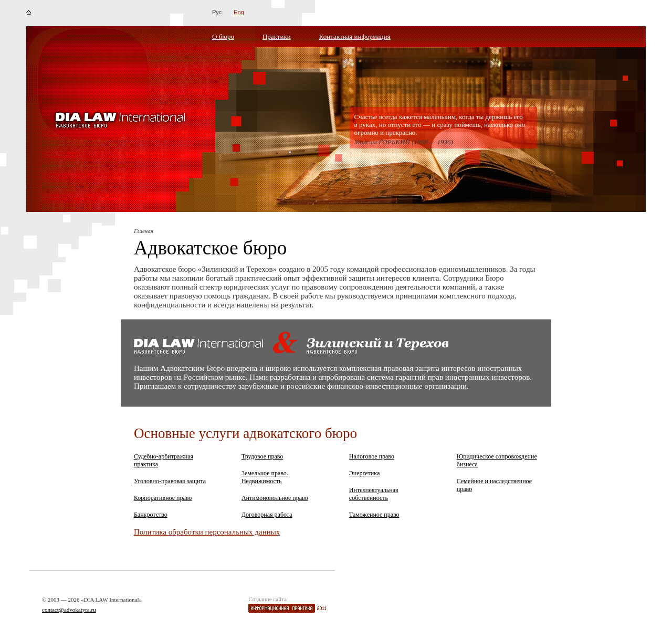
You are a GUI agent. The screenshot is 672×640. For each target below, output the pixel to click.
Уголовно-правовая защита (170, 481)
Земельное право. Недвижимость (265, 477)
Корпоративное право (163, 498)
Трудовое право (262, 456)
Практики (277, 36)
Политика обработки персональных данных (207, 532)
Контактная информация (355, 36)
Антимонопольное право (275, 498)
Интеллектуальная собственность (374, 494)
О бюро (223, 36)
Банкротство (151, 515)
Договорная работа (267, 515)
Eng (239, 12)
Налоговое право (372, 456)
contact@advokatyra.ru (69, 610)
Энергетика (364, 473)
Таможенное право (374, 515)
